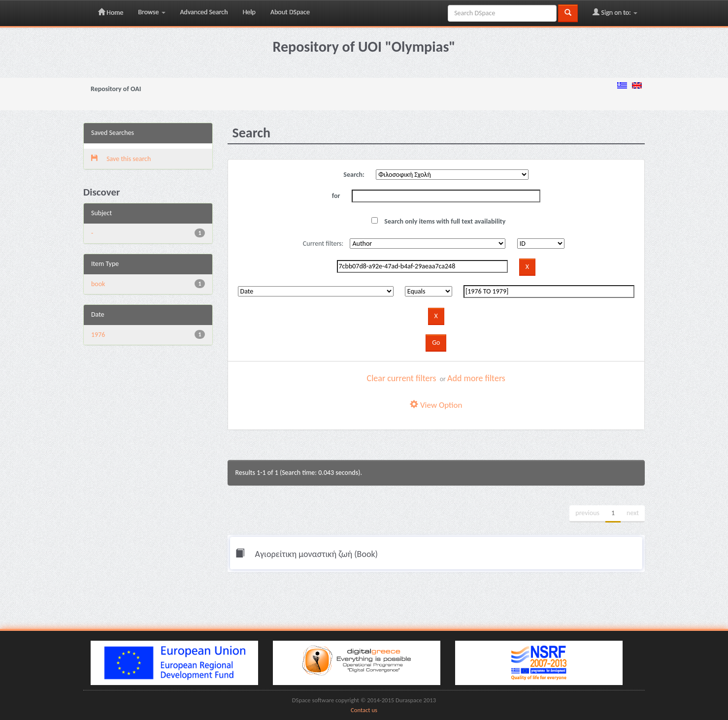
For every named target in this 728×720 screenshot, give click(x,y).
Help (249, 12)
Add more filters (476, 378)
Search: (354, 175)
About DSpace (290, 12)
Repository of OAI (116, 89)
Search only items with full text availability (438, 221)
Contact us (364, 710)
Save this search (121, 159)
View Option (436, 405)
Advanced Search (204, 12)
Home (111, 12)
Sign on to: (615, 12)
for (336, 196)
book (98, 284)
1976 (98, 335)
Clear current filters (402, 378)
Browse (151, 12)
